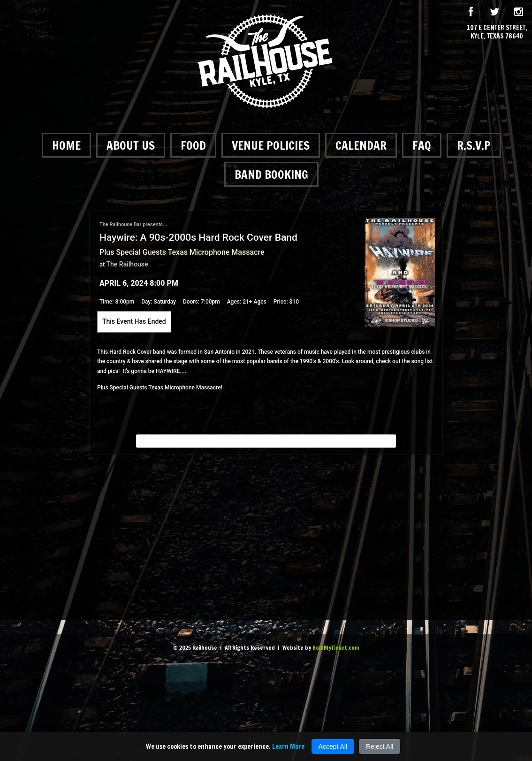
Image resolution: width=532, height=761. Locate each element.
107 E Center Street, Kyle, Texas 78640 (497, 32)
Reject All (380, 746)
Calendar (361, 145)
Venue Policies (271, 145)
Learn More (288, 746)
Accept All (333, 746)
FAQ (422, 145)
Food (193, 145)
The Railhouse (127, 264)
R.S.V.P (474, 145)
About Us (131, 145)
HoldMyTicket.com (336, 648)
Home (66, 145)
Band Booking (271, 174)
